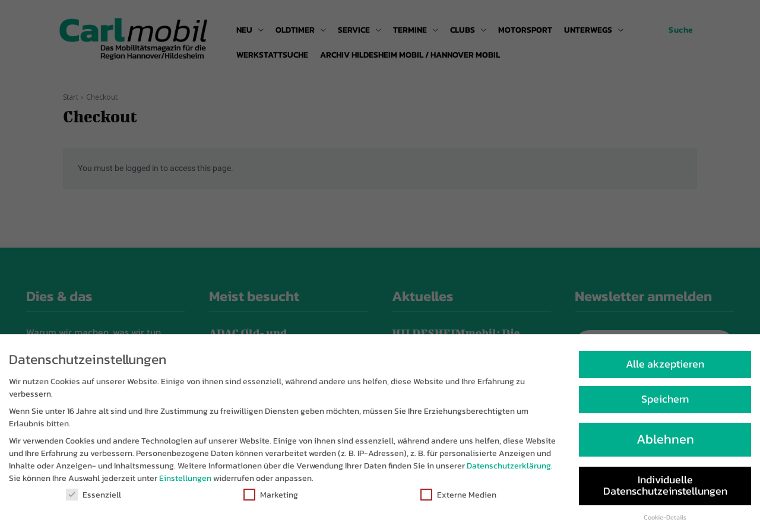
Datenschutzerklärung (509, 467)
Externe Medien (458, 496)
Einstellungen (185, 479)
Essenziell (94, 496)
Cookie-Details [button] (665, 518)
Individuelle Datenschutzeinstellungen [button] (665, 486)
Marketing (271, 496)
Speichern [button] (665, 400)
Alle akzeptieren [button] (665, 365)
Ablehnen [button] (665, 440)
